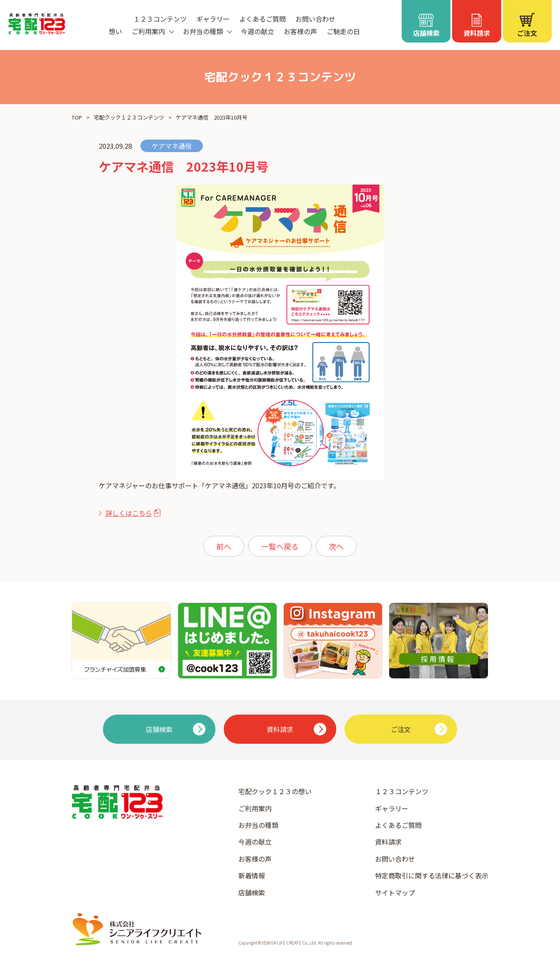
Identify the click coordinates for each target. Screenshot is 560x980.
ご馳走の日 (343, 31)
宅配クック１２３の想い (275, 791)
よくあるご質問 (262, 19)
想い (115, 31)
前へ (224, 546)
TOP (77, 117)
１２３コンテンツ (160, 19)
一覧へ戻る (280, 546)
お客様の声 (300, 31)
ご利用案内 (255, 808)
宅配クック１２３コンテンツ (129, 117)
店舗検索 (252, 892)
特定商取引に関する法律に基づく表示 (432, 875)
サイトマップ (395, 892)
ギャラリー (213, 19)
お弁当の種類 (258, 825)
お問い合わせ (315, 19)
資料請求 (388, 842)
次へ (336, 546)
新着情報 (252, 875)
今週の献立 (257, 31)
